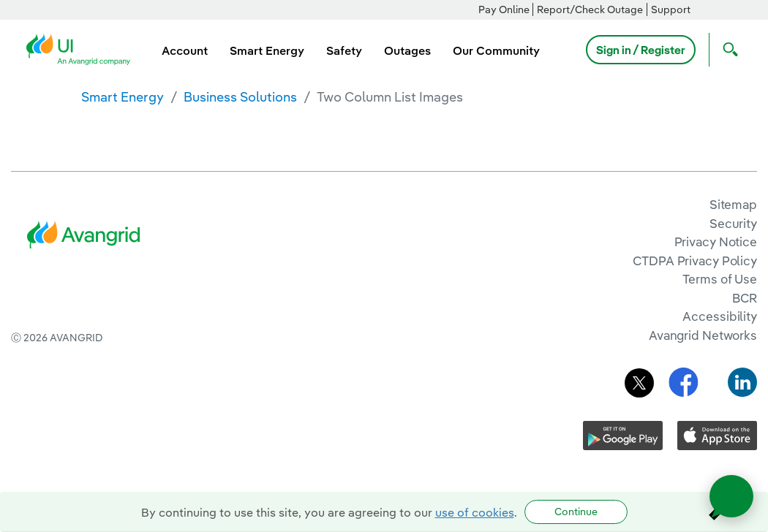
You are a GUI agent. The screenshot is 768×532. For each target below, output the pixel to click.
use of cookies (475, 512)
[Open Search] (727, 50)
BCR (745, 298)
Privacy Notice (716, 242)
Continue (576, 512)
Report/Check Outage (590, 9)
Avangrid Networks (703, 335)
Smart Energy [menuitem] (267, 50)
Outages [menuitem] (407, 50)
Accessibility (720, 316)
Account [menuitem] (185, 50)
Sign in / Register (641, 50)
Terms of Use (720, 279)
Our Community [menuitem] (496, 50)
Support (671, 9)
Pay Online (504, 9)
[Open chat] (731, 496)
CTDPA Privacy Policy (695, 261)
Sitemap (733, 204)
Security (733, 223)
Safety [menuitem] (344, 50)
